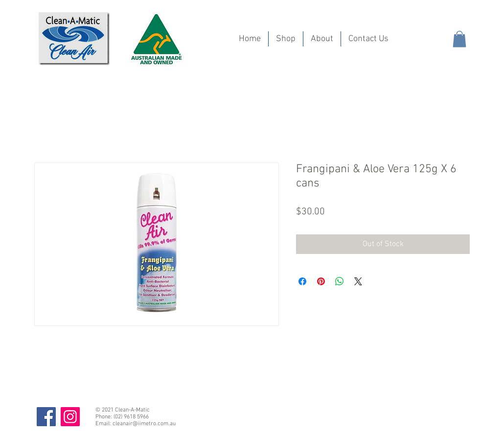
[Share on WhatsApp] (340, 281)
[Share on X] (358, 281)
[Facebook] (46, 417)
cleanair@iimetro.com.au (144, 424)
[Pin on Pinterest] (321, 281)
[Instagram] (70, 417)
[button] (459, 39)
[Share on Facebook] (302, 281)
